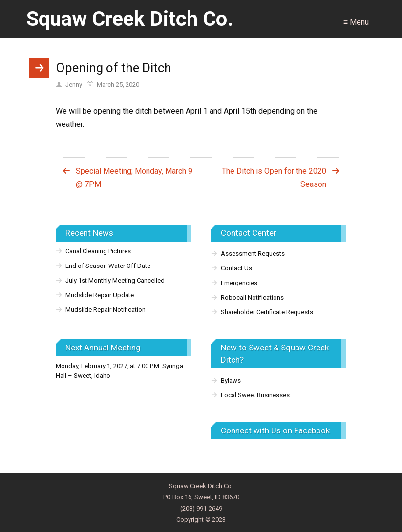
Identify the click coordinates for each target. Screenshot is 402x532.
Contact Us (236, 268)
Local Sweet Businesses (255, 395)
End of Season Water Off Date (108, 266)
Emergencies (239, 283)
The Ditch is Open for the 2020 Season (274, 178)
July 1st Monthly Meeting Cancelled (115, 280)
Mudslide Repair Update (100, 295)
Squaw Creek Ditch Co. (130, 19)
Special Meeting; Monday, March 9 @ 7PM (134, 178)
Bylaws (231, 380)
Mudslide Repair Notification (106, 310)
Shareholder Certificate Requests (267, 312)
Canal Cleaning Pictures (98, 251)
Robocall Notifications (252, 297)
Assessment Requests (253, 254)
